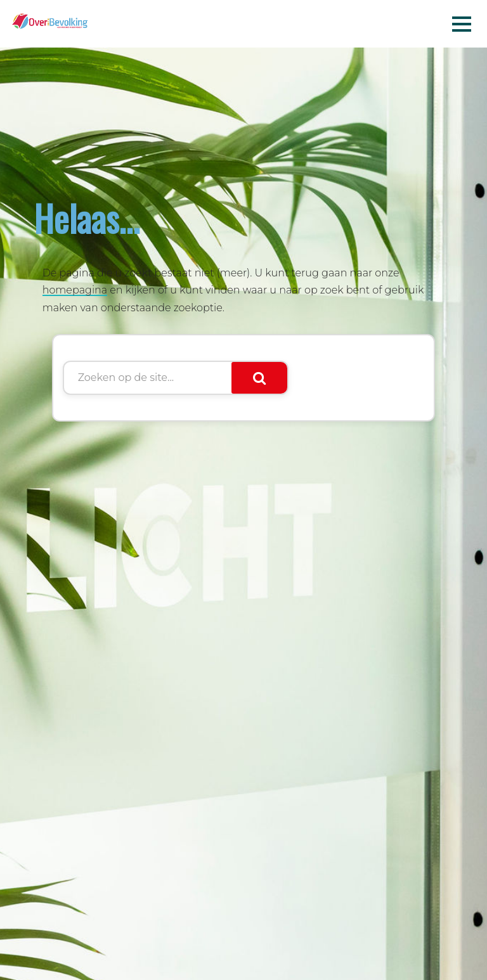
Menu (462, 23)
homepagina (75, 290)
